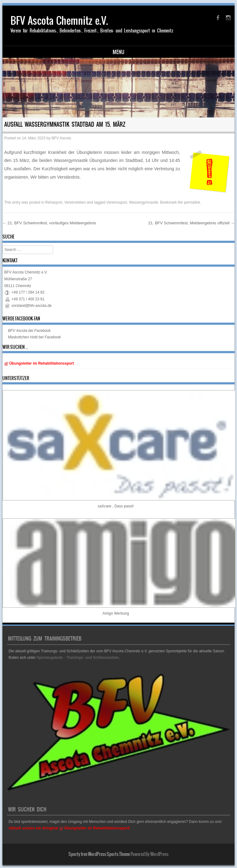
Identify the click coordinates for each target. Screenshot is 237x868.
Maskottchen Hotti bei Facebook (34, 337)
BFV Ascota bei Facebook (29, 331)
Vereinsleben (75, 202)
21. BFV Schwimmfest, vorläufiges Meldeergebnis (49, 223)
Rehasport (54, 202)
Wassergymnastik (143, 202)
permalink (192, 202)
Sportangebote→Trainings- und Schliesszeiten (78, 658)
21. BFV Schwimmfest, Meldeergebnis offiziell (191, 223)
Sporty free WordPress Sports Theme (99, 854)
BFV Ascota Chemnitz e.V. (59, 21)
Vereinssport (117, 202)
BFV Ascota (61, 138)
